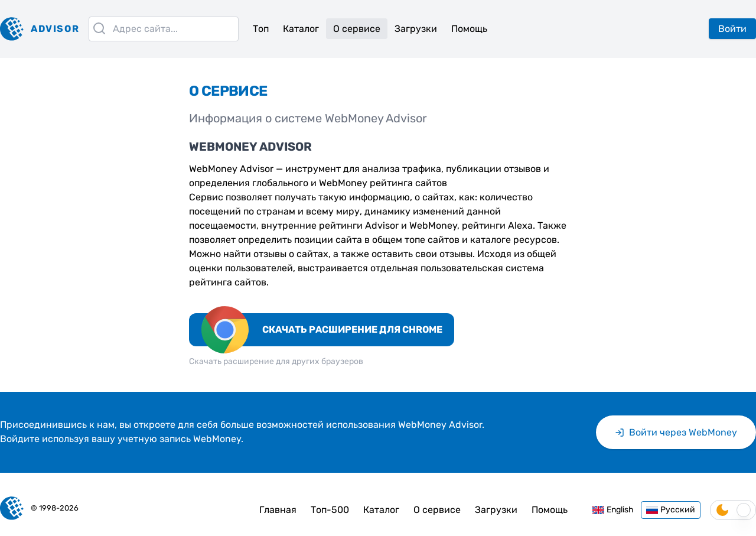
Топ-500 (330, 510)
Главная (278, 510)
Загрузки (416, 29)
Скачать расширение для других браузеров (276, 361)
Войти (732, 29)
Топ (261, 29)
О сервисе (357, 29)
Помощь (469, 29)
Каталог (301, 29)
